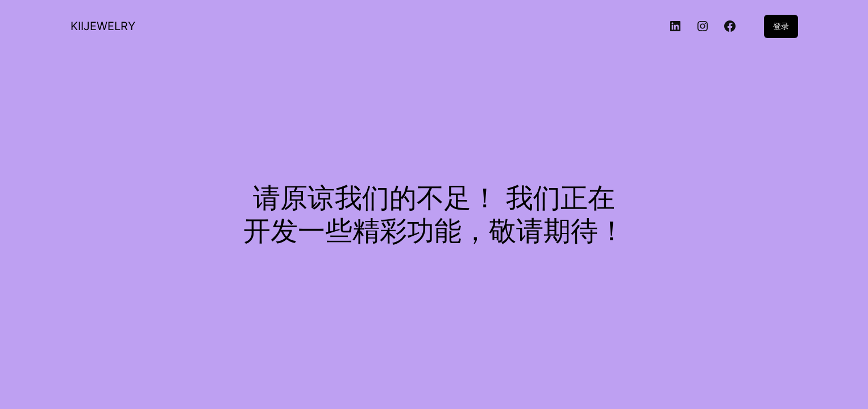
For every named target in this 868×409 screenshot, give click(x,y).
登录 (781, 26)
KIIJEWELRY (103, 26)
